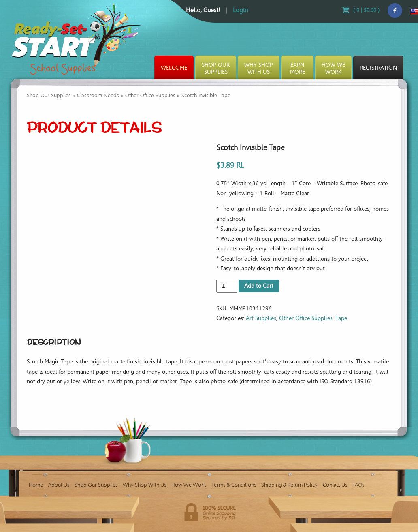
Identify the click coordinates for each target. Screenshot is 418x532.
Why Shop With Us (144, 485)
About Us (59, 485)
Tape (341, 318)
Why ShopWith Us (259, 68)
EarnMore (298, 68)
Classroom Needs (98, 95)
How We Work (189, 485)
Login (240, 10)
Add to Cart (259, 286)
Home (36, 485)
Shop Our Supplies (49, 95)
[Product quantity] (227, 286)
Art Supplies (261, 318)
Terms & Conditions (234, 485)
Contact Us (335, 485)
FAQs (358, 485)
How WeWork (333, 68)
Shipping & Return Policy (289, 485)
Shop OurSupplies (216, 68)
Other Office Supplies (150, 95)
